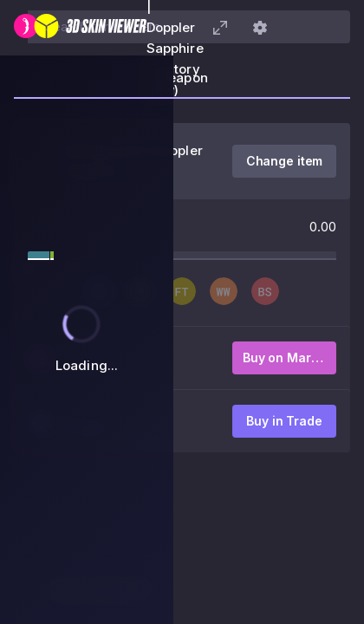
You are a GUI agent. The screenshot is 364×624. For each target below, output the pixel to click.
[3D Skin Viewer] (80, 28)
